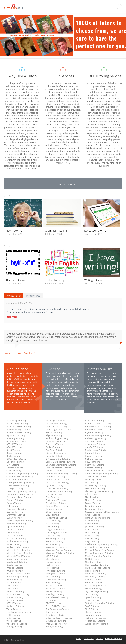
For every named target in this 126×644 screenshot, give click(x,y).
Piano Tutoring (92, 571)
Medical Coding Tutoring (18, 547)
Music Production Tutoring (98, 556)
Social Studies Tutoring (18, 594)
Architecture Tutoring (17, 441)
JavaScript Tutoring (94, 527)
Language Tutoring (55, 529)
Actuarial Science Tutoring (98, 423)
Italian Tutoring (93, 524)
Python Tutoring (14, 580)
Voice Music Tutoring (17, 624)
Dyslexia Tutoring (54, 485)
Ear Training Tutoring (96, 485)
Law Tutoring (13, 532)
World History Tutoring (96, 624)
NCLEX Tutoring (93, 559)
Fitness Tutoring (93, 500)
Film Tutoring (92, 497)
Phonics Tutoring (15, 568)
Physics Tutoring (15, 571)
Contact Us (89, 639)
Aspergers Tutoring (55, 444)
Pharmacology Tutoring (97, 565)
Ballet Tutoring (14, 450)
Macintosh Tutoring (16, 538)
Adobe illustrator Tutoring (98, 426)
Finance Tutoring (15, 500)
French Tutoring (93, 503)
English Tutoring (54, 494)
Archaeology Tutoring (96, 438)
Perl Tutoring (52, 565)
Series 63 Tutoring (15, 591)
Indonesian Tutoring (16, 524)
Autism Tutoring (54, 447)
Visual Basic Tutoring (56, 621)
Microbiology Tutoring (57, 547)
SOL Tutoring (92, 594)
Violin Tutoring (14, 621)
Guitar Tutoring (14, 518)
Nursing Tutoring (54, 562)
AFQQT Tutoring (54, 432)
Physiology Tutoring (56, 571)
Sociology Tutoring (55, 594)
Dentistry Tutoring (94, 479)
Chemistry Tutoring (95, 465)
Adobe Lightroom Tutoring (59, 429)
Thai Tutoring (52, 612)
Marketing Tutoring (55, 538)
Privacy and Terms (114, 639)
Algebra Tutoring (54, 435)
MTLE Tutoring (53, 556)
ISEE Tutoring (52, 524)
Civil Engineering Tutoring (58, 468)
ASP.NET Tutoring (15, 444)
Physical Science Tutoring (98, 568)
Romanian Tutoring (95, 582)
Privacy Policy (14, 296)
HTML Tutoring (53, 521)
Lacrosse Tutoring (15, 529)
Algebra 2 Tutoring (16, 435)
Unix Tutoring (13, 618)
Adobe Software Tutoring (19, 432)
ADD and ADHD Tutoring (19, 426)
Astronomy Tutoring (95, 444)
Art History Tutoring (56, 441)
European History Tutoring (20, 497)
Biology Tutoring (15, 453)
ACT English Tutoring (56, 421)
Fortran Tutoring (15, 503)
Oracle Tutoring (14, 565)
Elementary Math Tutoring (59, 491)
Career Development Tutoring (61, 462)
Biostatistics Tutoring (56, 453)
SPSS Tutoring (53, 600)
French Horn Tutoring (56, 503)
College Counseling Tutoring (99, 471)
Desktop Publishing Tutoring (20, 482)
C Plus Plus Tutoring (16, 459)
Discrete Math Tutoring (57, 482)
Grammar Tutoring (16, 515)
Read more (12, 317)
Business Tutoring (94, 456)
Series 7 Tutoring (54, 591)
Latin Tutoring (92, 529)
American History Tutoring (98, 435)
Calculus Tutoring (15, 462)
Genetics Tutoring (94, 506)
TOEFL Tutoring (14, 615)
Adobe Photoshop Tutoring (99, 429)
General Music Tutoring (57, 506)
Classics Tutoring (93, 468)
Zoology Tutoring (54, 627)
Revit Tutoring (53, 582)
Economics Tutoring (95, 488)
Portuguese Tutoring (56, 574)
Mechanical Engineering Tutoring (101, 544)
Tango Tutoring (14, 609)
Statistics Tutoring (15, 606)
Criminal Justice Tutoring (58, 479)
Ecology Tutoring (15, 488)
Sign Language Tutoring (97, 591)
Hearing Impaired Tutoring (20, 521)
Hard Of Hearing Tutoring (98, 518)
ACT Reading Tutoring (17, 423)
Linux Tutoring (92, 532)
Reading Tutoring (94, 580)
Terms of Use (33, 296)
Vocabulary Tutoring (95, 621)
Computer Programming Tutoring (102, 474)
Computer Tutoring (55, 476)
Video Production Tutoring (59, 618)
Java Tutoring (52, 527)
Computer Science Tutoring (20, 476)
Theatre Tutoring (94, 612)
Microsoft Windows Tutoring (99, 553)
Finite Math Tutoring (56, 500)
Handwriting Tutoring (56, 518)
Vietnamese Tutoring (95, 618)
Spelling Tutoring (15, 600)
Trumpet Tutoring (94, 615)
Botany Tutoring (93, 453)
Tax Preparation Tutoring (58, 609)
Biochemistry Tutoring (96, 450)
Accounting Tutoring (16, 421)
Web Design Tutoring (56, 624)
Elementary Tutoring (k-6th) (20, 494)
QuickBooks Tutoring (56, 580)
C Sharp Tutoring (94, 459)
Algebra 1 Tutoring (94, 432)
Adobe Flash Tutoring (56, 426)
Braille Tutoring (14, 456)
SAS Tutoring (13, 585)
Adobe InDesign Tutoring (19, 429)
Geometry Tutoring (95, 509)
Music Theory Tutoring (17, 559)
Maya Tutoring (92, 541)
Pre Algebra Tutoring (95, 574)
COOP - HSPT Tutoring (96, 476)
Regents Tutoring (15, 582)
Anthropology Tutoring (57, 438)
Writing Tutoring (14, 627)
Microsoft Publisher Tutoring (60, 553)
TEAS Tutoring (92, 609)
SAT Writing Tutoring (56, 588)
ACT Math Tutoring (94, 421)
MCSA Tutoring (53, 544)
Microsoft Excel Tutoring (18, 550)
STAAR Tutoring (14, 603)
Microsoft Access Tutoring (98, 547)
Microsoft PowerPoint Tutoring (100, 550)
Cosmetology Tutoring (17, 479)
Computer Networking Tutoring (61, 474)
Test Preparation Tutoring (19, 612)
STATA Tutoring (53, 603)
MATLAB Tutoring (54, 541)
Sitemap (99, 639)
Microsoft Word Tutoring (19, 556)
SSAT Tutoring (92, 600)
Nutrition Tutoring (94, 562)
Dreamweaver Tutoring (18, 485)
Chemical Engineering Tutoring (61, 465)
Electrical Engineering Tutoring (21, 491)
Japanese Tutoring (15, 527)
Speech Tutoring (93, 597)
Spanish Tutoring (15, 597)
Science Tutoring (93, 588)
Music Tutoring (53, 559)
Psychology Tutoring (95, 577)
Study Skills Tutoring (56, 606)
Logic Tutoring (53, 535)
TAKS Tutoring (92, 606)
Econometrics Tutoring (57, 488)
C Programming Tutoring (58, 459)
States (79, 639)
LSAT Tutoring (92, 535)
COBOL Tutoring (54, 471)
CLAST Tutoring (14, 471)
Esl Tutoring (91, 494)
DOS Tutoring (92, 482)
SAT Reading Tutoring (96, 585)
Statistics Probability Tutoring (100, 603)
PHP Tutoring (52, 568)
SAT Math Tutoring (55, 585)
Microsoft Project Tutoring (19, 553)
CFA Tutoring (13, 465)
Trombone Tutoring (55, 615)
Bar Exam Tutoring (55, 450)
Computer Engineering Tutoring (22, 474)
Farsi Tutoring (53, 497)
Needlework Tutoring (17, 562)
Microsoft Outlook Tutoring (59, 550)
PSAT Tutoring (53, 577)
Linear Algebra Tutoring (57, 532)
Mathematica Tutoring (17, 541)
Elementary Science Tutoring (99, 491)
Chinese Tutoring (15, 468)
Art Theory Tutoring (95, 441)
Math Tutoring (92, 538)
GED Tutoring (13, 506)
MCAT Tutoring (14, 544)
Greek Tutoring (93, 515)
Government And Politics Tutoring (102, 512)
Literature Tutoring (16, 535)
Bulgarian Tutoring (55, 456)
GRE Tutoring (52, 515)
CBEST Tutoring (93, 462)
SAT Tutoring (13, 588)
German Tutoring (15, 512)
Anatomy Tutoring (15, 438)
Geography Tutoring (16, 509)
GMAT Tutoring (53, 512)
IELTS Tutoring (92, 521)
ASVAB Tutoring (14, 447)
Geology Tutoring (54, 509)
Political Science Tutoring (19, 574)
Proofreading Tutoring (17, 577)
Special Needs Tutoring (57, 597)
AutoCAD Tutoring (94, 447)
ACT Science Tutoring (56, 423)
